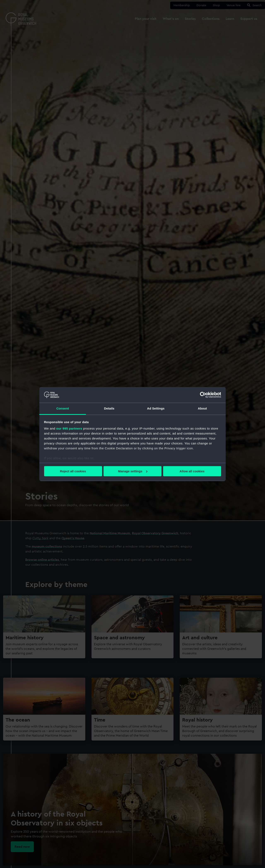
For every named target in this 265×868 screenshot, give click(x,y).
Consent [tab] (63, 408)
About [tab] (202, 408)
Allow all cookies (192, 471)
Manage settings (133, 471)
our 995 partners (69, 428)
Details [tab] (109, 408)
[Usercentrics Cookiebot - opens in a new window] (203, 395)
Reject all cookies (73, 471)
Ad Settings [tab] (156, 408)
